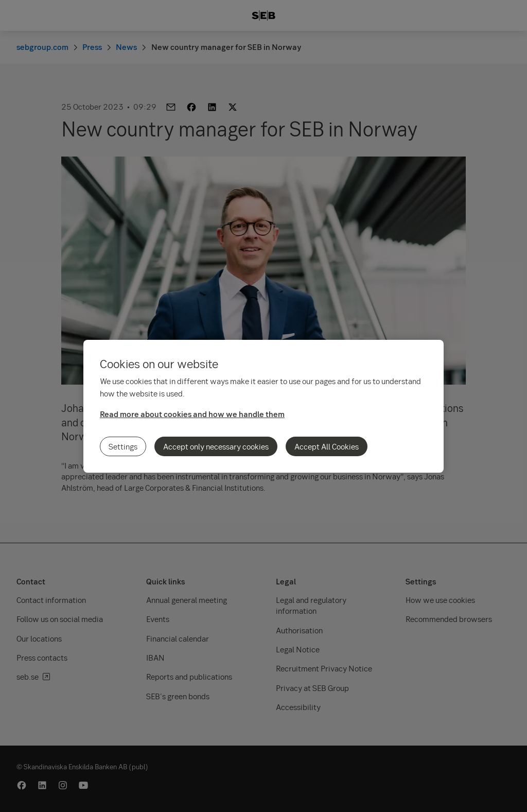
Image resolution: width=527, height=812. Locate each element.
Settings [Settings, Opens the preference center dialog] (123, 446)
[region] (263, 406)
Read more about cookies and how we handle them (192, 414)
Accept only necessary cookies (216, 446)
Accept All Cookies (327, 446)
